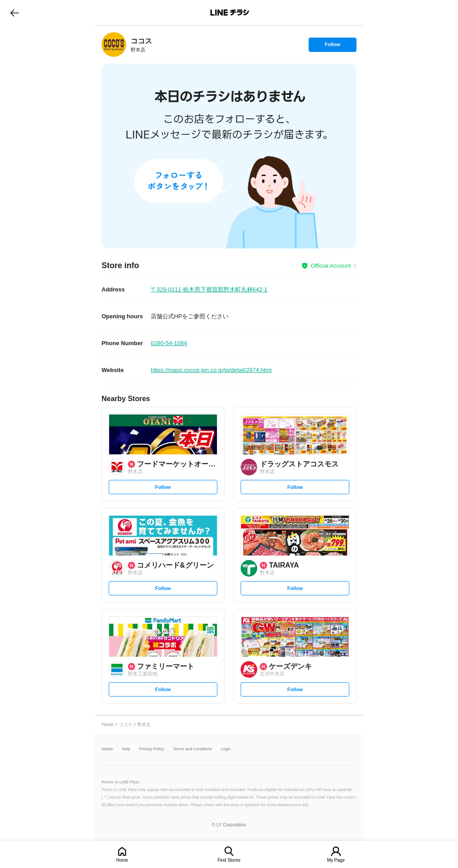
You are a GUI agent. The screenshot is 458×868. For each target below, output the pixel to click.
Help (126, 749)
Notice (107, 749)
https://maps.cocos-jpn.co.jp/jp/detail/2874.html (211, 370)
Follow (332, 47)
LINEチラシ (230, 13)
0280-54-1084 (169, 343)
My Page (336, 860)
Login (226, 749)
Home (122, 860)
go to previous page (15, 13)
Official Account (331, 266)
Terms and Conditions (193, 749)
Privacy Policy (152, 749)
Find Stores (229, 860)
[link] (114, 45)
